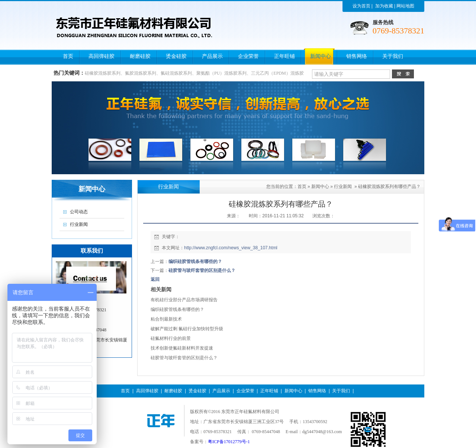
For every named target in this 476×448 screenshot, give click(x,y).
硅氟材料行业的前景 (171, 338)
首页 (302, 186)
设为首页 (361, 6)
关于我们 (341, 391)
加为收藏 (384, 6)
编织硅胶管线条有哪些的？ (195, 262)
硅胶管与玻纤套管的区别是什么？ (202, 270)
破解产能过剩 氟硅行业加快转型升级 (187, 329)
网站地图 (405, 6)
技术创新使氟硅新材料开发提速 (182, 348)
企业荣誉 (245, 391)
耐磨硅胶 (173, 391)
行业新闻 (343, 186)
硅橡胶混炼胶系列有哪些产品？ (389, 186)
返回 (155, 279)
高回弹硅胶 (147, 391)
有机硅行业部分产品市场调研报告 (184, 300)
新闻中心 (320, 186)
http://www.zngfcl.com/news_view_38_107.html (231, 248)
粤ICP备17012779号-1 (229, 442)
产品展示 (221, 391)
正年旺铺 (269, 391)
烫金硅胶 (197, 391)
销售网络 (317, 391)
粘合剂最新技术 (166, 319)
